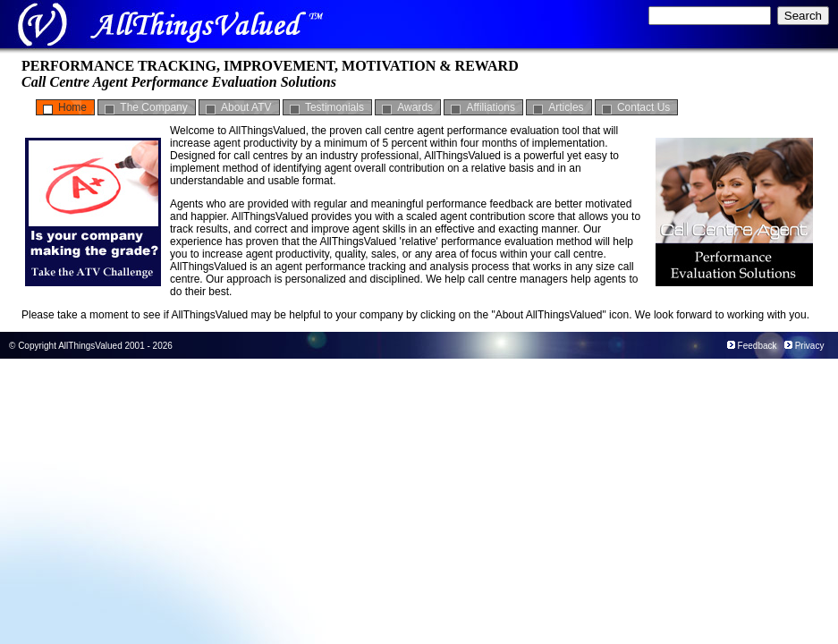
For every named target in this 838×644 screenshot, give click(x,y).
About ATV (246, 107)
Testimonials (334, 107)
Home (72, 107)
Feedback (758, 346)
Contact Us (643, 107)
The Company (153, 107)
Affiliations (490, 107)
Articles (566, 107)
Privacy (810, 346)
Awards (415, 107)
